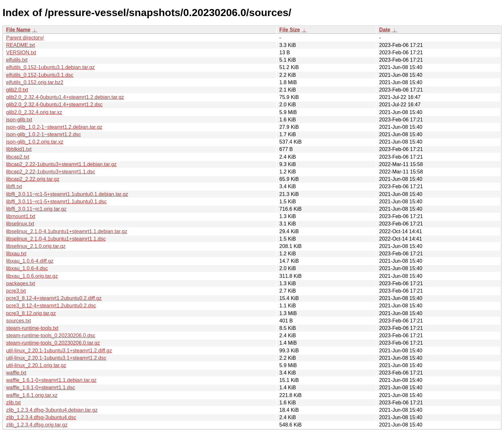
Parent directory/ (25, 38)
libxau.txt (16, 254)
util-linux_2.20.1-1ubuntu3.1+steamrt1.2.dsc (56, 358)
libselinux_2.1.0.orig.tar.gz (36, 246)
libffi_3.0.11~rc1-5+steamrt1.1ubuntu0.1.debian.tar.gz (67, 194)
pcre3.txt (16, 291)
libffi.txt (14, 186)
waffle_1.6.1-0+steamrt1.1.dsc (41, 388)
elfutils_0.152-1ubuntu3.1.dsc (40, 75)
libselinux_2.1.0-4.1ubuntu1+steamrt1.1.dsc (56, 239)
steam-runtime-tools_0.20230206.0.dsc (51, 335)
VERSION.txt (21, 53)
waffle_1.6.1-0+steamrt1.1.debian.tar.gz (51, 380)
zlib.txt (13, 403)
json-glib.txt (19, 120)
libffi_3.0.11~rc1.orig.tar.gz (36, 209)
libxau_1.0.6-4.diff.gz (30, 261)
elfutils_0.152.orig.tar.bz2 (35, 82)
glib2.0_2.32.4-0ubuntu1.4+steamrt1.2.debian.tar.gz (65, 97)
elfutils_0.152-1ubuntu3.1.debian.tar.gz (50, 67)
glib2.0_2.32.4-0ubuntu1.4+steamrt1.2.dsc (54, 105)
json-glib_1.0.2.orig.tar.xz (35, 142)
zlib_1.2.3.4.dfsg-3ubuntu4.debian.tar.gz (52, 410)
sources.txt (18, 321)
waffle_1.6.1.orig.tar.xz (32, 395)
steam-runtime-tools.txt (32, 328)
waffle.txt (16, 373)
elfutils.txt (17, 60)
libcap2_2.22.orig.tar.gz (33, 179)
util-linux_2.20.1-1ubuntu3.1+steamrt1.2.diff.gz (59, 351)
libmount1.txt (21, 216)
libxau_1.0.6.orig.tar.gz (32, 276)
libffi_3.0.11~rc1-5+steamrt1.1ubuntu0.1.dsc (56, 202)
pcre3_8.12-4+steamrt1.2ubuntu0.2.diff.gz (54, 298)
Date (385, 30)
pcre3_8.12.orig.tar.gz (31, 313)
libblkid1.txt (19, 149)
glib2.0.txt (17, 90)
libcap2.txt (18, 157)
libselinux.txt (20, 224)
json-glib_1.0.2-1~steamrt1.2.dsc (44, 134)
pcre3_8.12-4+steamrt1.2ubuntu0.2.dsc (51, 306)
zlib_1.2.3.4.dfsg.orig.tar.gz (37, 425)
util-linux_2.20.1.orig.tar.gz (36, 365)
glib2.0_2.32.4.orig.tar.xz (34, 112)
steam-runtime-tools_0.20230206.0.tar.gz (53, 343)
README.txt (21, 45)
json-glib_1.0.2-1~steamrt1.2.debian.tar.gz (54, 127)
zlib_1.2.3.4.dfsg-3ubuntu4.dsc (41, 417)
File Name (18, 30)
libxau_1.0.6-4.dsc (27, 268)
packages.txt (21, 283)
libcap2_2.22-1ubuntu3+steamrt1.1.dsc (51, 172)
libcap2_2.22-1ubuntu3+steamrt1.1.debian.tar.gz (61, 164)
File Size (290, 30)
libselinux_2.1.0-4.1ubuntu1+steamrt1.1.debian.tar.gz (67, 231)
